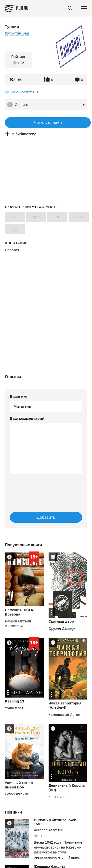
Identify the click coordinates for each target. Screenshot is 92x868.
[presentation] (39, 488)
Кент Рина (57, 797)
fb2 (15, 217)
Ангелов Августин (49, 830)
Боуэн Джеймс (17, 794)
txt (15, 229)
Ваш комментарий (27, 418)
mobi (79, 217)
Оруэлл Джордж (62, 629)
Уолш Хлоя (14, 708)
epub (36, 217)
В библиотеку (24, 134)
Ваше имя (19, 396)
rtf (58, 217)
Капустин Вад (17, 33)
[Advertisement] (46, 274)
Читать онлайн (48, 123)
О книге (21, 105)
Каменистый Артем (65, 715)
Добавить (46, 517)
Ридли (22, 8)
